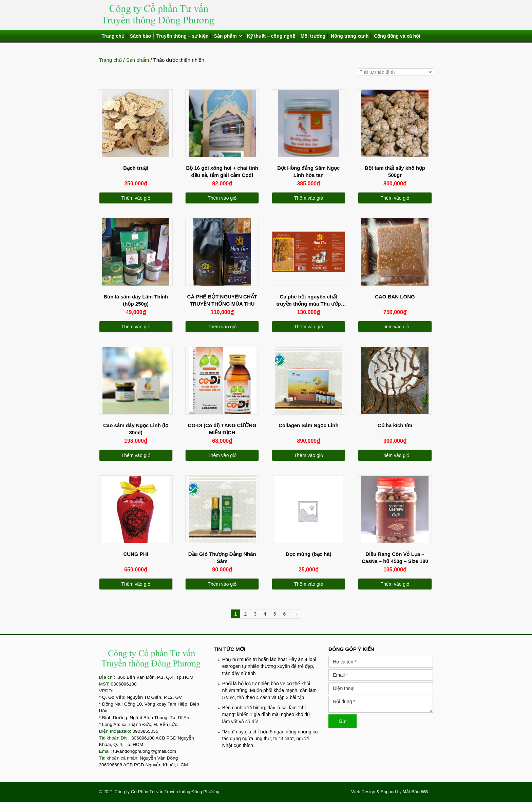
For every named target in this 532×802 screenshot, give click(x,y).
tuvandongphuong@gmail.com (145, 751)
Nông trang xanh (350, 36)
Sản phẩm (225, 36)
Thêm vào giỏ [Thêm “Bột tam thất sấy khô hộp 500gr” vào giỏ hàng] (395, 198)
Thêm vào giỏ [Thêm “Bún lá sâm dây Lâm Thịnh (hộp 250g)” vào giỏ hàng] (136, 327)
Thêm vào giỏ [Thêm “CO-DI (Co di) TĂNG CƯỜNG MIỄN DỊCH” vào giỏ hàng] (222, 455)
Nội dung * (381, 704)
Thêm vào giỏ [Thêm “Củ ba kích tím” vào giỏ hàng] (395, 455)
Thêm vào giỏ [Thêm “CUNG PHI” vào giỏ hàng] (136, 584)
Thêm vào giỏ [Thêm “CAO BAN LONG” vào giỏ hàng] (395, 327)
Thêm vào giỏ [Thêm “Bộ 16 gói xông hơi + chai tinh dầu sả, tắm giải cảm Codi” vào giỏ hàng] (222, 198)
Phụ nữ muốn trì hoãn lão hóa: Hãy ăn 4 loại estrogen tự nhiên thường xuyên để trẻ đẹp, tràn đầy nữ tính (269, 666)
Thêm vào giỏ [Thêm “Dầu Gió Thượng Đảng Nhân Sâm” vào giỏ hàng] (222, 584)
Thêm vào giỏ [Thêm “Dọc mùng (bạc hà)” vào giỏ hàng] (309, 584)
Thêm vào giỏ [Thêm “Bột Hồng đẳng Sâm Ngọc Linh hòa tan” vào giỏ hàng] (309, 198)
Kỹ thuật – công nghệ (271, 36)
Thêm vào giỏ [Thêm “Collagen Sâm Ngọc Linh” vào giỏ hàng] (309, 455)
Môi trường (313, 36)
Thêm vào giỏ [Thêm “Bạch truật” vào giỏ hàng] (136, 198)
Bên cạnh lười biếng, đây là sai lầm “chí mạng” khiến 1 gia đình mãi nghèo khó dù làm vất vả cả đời (266, 715)
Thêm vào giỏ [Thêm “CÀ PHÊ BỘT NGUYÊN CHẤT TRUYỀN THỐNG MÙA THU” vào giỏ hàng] (222, 327)
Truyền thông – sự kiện (182, 36)
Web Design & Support (374, 792)
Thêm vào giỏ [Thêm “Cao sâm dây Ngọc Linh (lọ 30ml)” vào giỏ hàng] (136, 455)
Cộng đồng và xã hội (397, 36)
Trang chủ (113, 36)
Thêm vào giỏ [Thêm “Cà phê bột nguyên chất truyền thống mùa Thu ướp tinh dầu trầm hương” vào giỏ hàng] (309, 327)
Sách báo (140, 36)
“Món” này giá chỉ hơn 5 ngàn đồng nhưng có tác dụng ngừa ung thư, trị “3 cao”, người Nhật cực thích (270, 739)
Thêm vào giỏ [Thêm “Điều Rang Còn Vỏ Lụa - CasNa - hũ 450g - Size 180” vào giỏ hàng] (395, 584)
